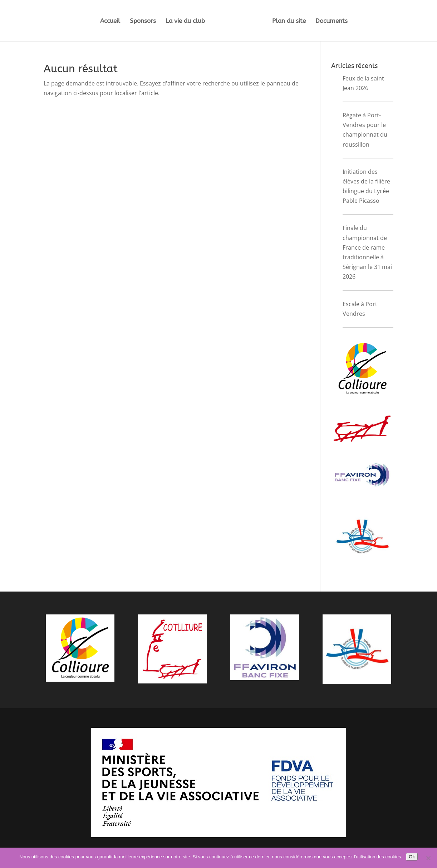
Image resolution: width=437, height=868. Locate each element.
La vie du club (185, 21)
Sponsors (143, 21)
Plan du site (289, 21)
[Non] (428, 858)
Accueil (110, 21)
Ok (412, 857)
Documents (332, 21)
